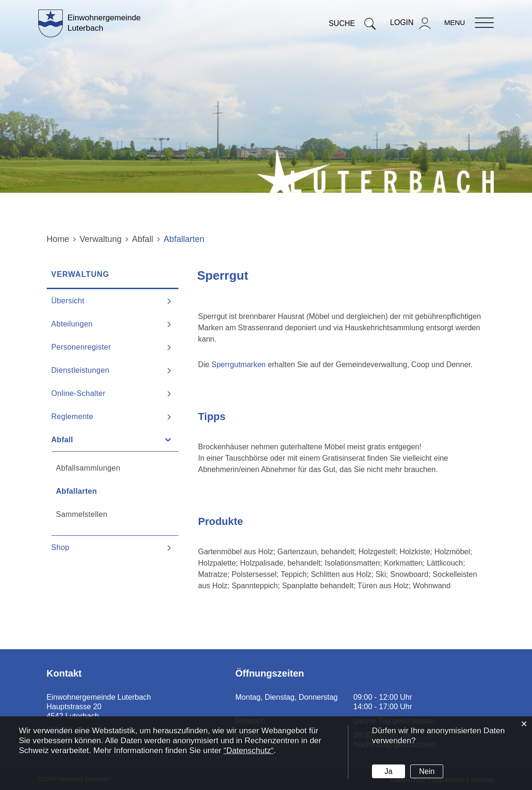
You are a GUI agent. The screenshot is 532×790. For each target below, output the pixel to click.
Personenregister (81, 347)
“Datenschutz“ (249, 751)
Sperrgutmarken (240, 365)
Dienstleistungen (80, 370)
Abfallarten (101, 491)
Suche (352, 23)
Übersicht (68, 301)
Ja (388, 771)
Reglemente (72, 416)
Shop (61, 547)
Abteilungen (72, 324)
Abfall (62, 440)
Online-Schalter (79, 393)
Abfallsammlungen (88, 468)
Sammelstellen (82, 514)
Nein (427, 771)
